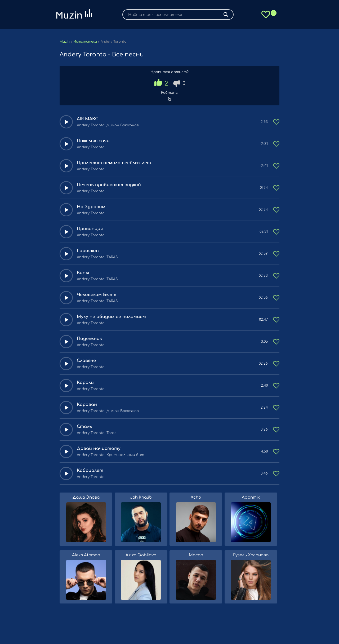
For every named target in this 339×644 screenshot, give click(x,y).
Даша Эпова (86, 497)
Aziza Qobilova (141, 555)
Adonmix (251, 497)
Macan (196, 555)
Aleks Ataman (86, 555)
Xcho (196, 497)
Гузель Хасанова (251, 555)
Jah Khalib (141, 497)
